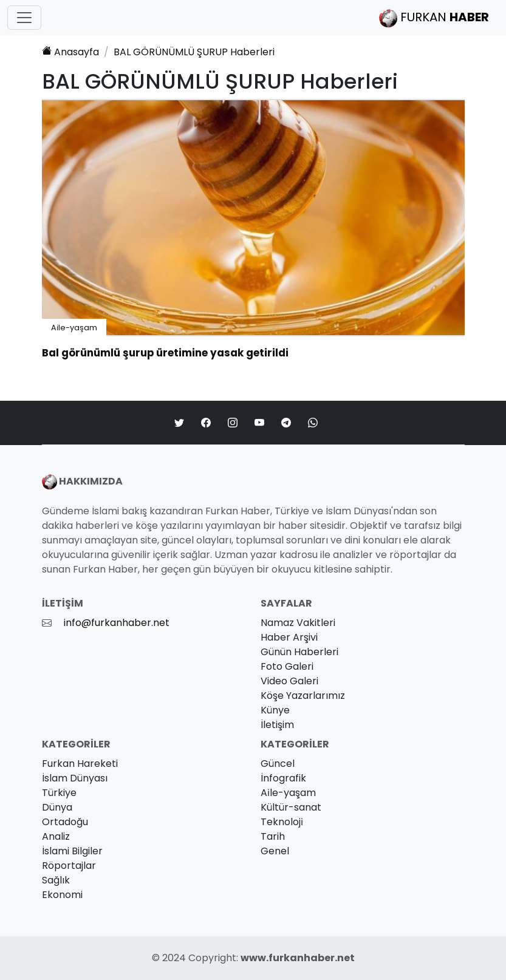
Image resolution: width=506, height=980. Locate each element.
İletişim (277, 725)
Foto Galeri (287, 666)
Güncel (278, 764)
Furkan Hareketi (80, 764)
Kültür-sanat (291, 807)
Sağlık (56, 880)
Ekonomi (62, 895)
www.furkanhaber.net (298, 958)
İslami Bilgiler (72, 851)
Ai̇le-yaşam (74, 328)
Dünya (57, 807)
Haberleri (194, 52)
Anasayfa (70, 52)
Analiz (56, 836)
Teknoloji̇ (282, 822)
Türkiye (59, 793)
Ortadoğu (65, 822)
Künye (275, 710)
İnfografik (283, 778)
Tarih (273, 836)
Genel (275, 851)
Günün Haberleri (299, 652)
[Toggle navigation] (24, 18)
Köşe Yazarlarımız (303, 696)
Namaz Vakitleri (298, 623)
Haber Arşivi (289, 637)
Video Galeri (289, 681)
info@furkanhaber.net (117, 623)
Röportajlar (69, 866)
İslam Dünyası (75, 778)
